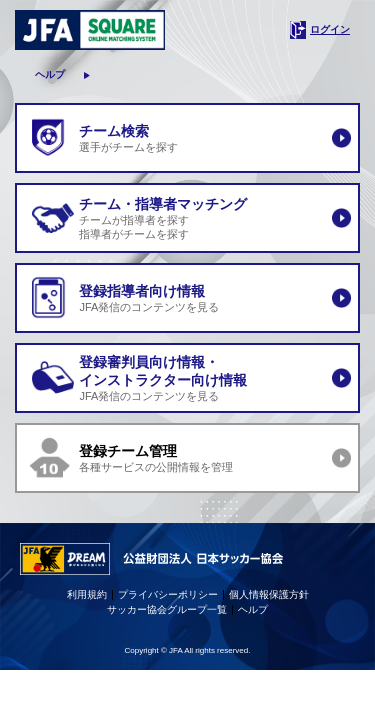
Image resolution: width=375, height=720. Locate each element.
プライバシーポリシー (168, 594)
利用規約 (87, 594)
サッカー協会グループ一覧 (167, 609)
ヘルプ (50, 74)
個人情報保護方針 (269, 594)
